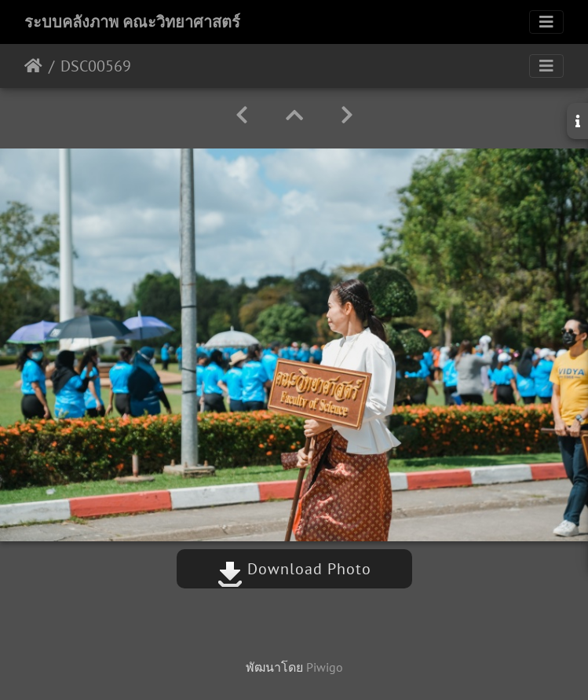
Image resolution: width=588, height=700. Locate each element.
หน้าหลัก (33, 66)
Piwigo (325, 667)
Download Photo (294, 569)
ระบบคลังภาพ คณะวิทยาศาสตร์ (132, 22)
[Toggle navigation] (546, 22)
